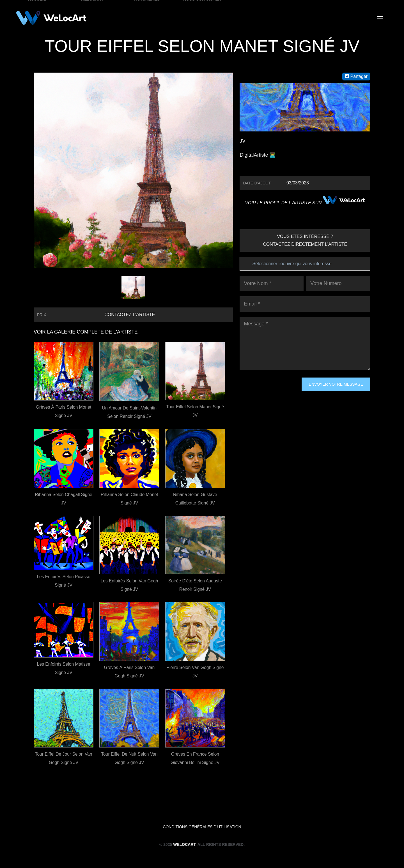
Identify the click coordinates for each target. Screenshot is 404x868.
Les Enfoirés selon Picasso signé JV (64, 581)
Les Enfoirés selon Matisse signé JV (64, 668)
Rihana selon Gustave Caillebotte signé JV (195, 499)
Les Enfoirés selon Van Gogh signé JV (129, 585)
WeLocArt (184, 844)
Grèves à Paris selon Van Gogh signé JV (129, 672)
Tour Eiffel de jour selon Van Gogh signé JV (63, 758)
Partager (356, 76)
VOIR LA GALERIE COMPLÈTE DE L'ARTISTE (87, 332)
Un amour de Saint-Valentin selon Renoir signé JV (129, 412)
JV (243, 141)
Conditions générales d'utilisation (202, 827)
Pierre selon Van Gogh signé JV (195, 672)
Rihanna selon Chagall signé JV (64, 499)
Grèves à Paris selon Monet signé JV (64, 411)
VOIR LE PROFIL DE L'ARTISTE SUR (305, 203)
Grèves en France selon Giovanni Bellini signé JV (195, 758)
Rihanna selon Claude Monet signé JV (129, 499)
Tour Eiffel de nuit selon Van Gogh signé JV (129, 758)
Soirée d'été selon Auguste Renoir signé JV (195, 585)
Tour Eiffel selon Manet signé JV (195, 411)
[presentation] (263, 398)
